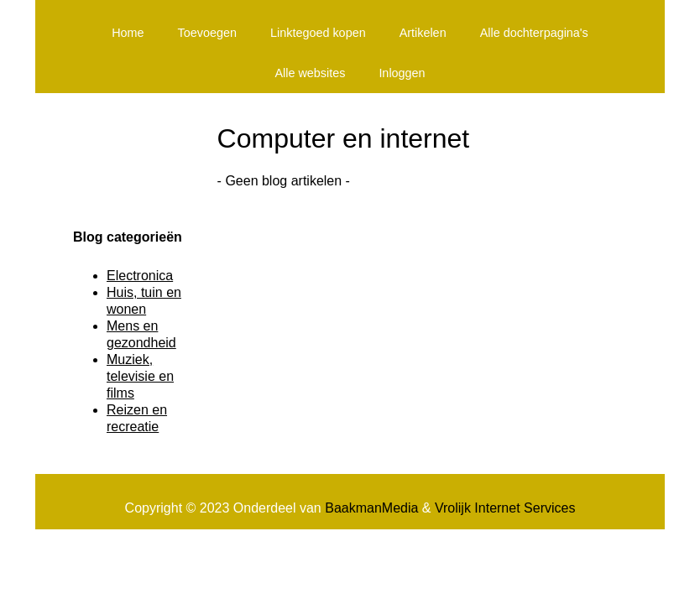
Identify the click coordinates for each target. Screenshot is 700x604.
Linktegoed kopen (318, 33)
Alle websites (310, 73)
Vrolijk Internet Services (505, 508)
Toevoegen (207, 33)
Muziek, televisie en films (140, 376)
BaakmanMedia (371, 508)
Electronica (140, 276)
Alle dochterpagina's (534, 33)
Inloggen (402, 73)
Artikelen (423, 33)
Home (128, 33)
